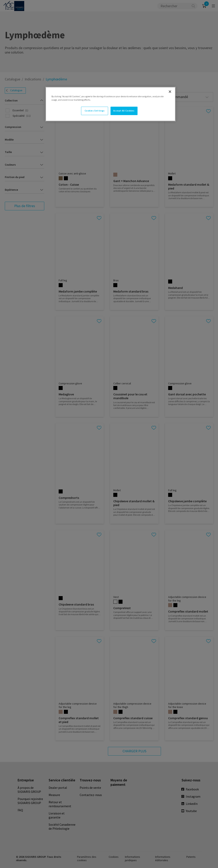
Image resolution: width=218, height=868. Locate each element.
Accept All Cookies (124, 111)
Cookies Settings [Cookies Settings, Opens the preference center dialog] (95, 111)
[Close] (170, 92)
